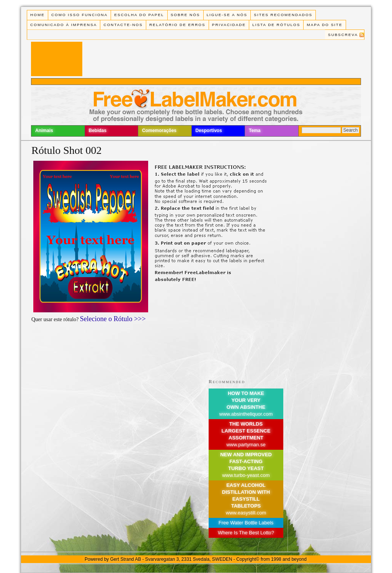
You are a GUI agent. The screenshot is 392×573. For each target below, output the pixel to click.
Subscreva (343, 35)
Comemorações (159, 131)
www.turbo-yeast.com (246, 475)
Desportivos (209, 131)
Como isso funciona (79, 15)
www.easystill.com (246, 513)
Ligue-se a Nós (227, 15)
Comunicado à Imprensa (64, 25)
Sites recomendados (283, 15)
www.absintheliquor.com (246, 414)
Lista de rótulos (276, 25)
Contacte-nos (123, 25)
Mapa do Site (325, 25)
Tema (255, 131)
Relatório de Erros (177, 25)
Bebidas (98, 131)
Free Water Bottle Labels (246, 523)
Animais (44, 131)
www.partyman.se (246, 445)
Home (38, 15)
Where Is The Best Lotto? (246, 533)
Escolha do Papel (139, 15)
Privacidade (229, 25)
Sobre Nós (185, 15)
